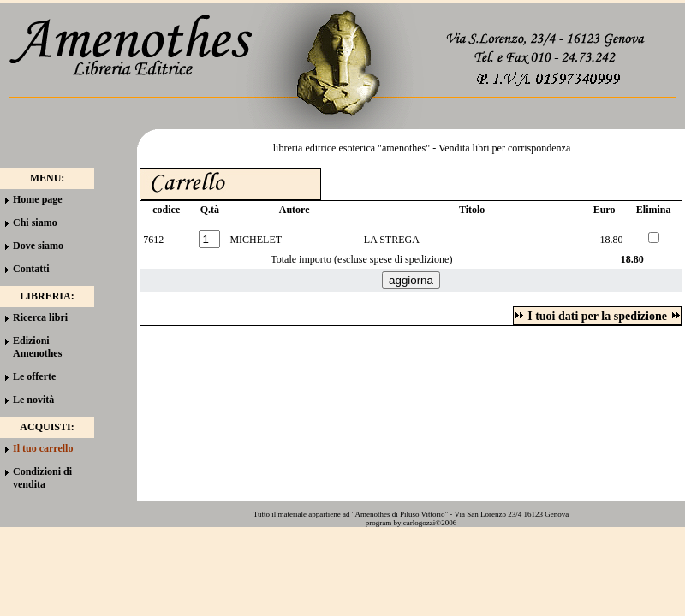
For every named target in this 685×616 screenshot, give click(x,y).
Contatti (31, 269)
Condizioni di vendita (42, 478)
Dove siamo (38, 246)
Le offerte (34, 376)
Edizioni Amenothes (37, 347)
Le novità (33, 400)
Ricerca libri (40, 317)
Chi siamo (35, 222)
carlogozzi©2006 (430, 523)
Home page (38, 199)
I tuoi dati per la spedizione (597, 316)
